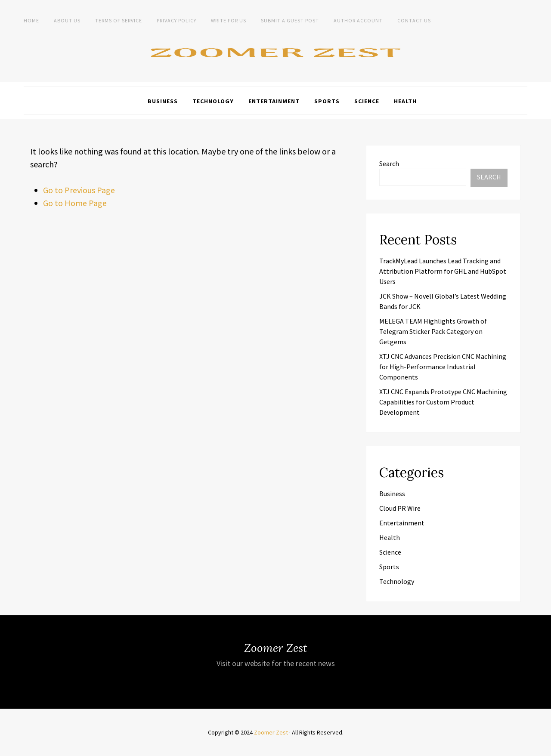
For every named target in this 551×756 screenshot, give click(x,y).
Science (367, 101)
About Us (67, 20)
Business (163, 101)
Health (405, 101)
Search (389, 164)
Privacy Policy (176, 20)
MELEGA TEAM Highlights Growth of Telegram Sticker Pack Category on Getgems (433, 331)
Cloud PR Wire (400, 508)
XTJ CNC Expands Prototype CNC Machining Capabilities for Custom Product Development (443, 402)
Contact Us (414, 20)
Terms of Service (119, 20)
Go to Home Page (75, 203)
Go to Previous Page (79, 190)
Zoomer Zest (271, 732)
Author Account (358, 20)
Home (31, 20)
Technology (213, 101)
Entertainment (274, 101)
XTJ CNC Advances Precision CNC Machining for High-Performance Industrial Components (443, 367)
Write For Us (229, 20)
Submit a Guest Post (290, 20)
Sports (327, 101)
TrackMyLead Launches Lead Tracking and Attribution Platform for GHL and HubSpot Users (443, 271)
